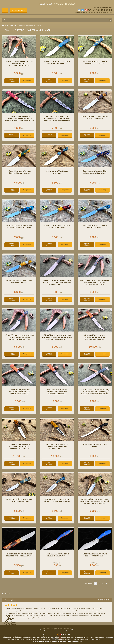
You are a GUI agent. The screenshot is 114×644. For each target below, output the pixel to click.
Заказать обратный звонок (103, 8)
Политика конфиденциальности (61, 628)
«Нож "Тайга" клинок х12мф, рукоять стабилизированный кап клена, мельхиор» (57, 337)
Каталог (13, 26)
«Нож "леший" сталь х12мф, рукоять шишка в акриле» (19, 227)
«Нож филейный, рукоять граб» (95, 446)
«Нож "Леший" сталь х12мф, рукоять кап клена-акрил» (19, 555)
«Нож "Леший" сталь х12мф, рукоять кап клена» (95, 63)
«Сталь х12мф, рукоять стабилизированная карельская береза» (95, 337)
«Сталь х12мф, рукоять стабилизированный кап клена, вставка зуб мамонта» (19, 119)
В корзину (27, 80)
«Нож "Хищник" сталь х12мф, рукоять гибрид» (95, 118)
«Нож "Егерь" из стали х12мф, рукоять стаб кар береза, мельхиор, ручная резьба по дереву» (95, 393)
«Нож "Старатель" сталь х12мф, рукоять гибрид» (19, 172)
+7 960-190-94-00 (102, 10)
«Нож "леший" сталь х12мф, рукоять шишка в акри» (95, 172)
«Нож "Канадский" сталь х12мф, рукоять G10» (57, 555)
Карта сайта (47, 628)
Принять (110, 637)
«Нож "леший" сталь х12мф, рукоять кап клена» (57, 63)
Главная (5, 26)
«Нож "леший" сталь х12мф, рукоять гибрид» (57, 227)
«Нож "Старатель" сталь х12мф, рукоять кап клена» (57, 500)
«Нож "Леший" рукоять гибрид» (57, 172)
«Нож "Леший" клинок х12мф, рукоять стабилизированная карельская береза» (57, 283)
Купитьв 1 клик (12, 80)
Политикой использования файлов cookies (67, 642)
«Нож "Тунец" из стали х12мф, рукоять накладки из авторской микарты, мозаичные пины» (95, 284)
